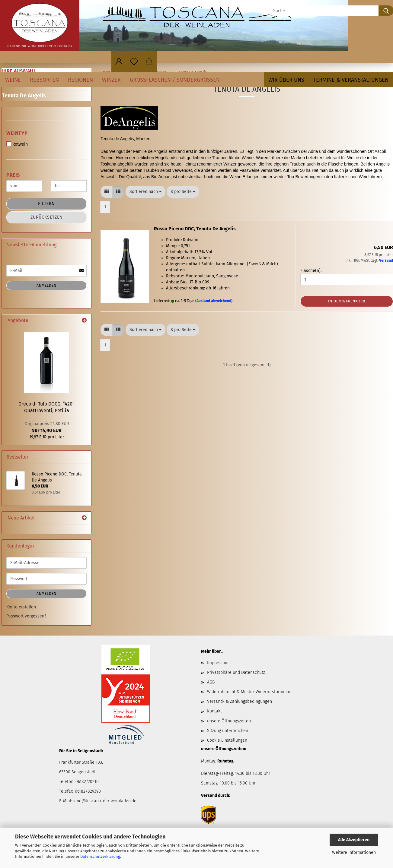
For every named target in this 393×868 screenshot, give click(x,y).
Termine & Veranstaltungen (351, 80)
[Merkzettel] (134, 62)
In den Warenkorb (347, 301)
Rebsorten (44, 80)
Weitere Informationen (354, 852)
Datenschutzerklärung (100, 856)
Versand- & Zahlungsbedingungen (240, 701)
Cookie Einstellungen (227, 740)
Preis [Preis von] (13, 175)
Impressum (218, 663)
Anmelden (46, 286)
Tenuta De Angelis (24, 96)
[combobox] (145, 192)
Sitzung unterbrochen (228, 731)
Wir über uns (286, 80)
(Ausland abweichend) (214, 301)
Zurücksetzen (47, 217)
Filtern (46, 204)
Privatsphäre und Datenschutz (236, 672)
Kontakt (214, 711)
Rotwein (17, 144)
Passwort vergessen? (26, 616)
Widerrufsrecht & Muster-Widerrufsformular (249, 692)
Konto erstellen (21, 607)
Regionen (80, 80)
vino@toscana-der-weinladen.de (105, 801)
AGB (211, 682)
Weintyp (17, 133)
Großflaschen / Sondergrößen (175, 80)
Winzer (111, 80)
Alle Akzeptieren (354, 840)
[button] (119, 62)
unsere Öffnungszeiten (229, 721)
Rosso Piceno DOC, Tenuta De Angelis (195, 229)
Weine (13, 80)
